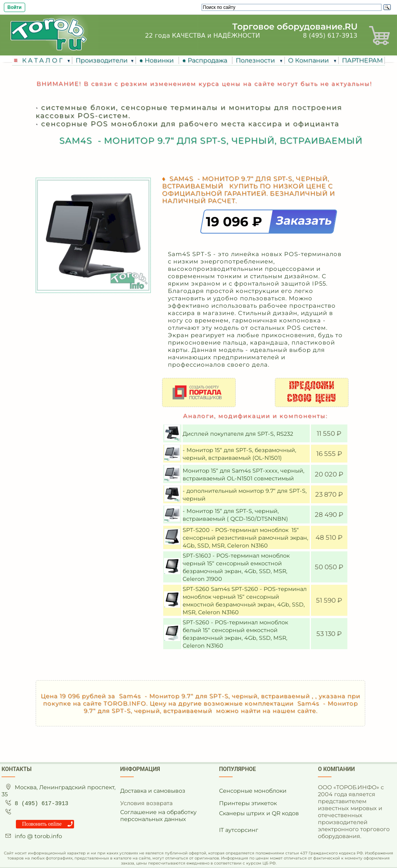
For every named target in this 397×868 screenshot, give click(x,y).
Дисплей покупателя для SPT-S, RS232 (239, 434)
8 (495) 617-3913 (330, 36)
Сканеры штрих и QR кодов (259, 813)
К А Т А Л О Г (43, 60)
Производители (102, 60)
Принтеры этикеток (248, 803)
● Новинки (158, 60)
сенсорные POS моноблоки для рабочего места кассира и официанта (190, 124)
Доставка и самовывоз (153, 791)
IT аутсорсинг (239, 830)
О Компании (309, 60)
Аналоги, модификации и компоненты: (255, 416)
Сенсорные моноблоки (253, 791)
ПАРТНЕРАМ (362, 60)
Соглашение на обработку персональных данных (158, 816)
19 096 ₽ (236, 221)
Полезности (256, 60)
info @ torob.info (38, 836)
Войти (15, 7)
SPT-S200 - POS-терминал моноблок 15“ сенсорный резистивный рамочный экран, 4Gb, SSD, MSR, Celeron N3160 (245, 538)
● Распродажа (206, 60)
